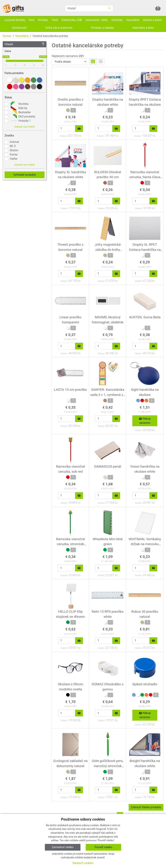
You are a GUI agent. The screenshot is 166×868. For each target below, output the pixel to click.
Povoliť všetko (103, 847)
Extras (14, 154)
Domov (7, 36)
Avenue (14, 142)
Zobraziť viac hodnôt (25, 127)
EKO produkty (23, 117)
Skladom (63, 136)
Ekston (14, 150)
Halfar (14, 159)
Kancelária (22, 36)
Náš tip (18, 108)
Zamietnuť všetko (63, 847)
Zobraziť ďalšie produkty (146, 807)
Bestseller (20, 112)
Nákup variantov (145, 421)
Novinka (19, 104)
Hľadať (25, 44)
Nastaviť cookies (83, 863)
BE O (13, 146)
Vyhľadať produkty (25, 175)
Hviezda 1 (20, 121)
